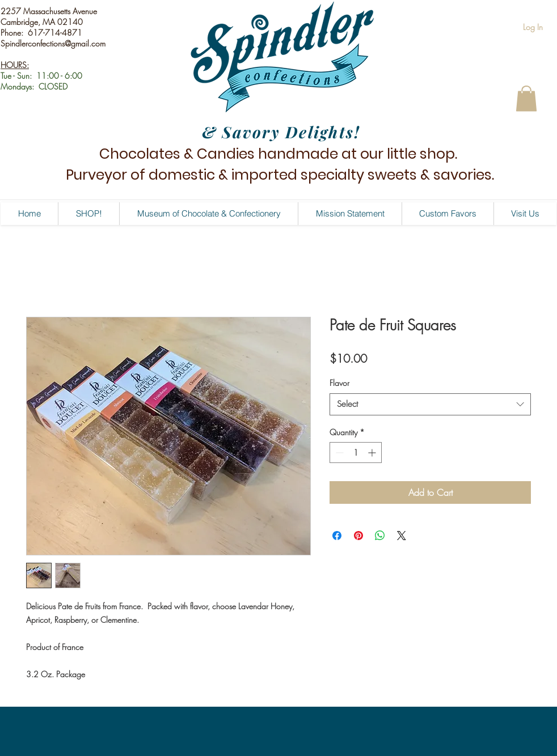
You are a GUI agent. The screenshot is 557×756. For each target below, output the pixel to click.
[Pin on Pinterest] (358, 536)
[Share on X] (402, 536)
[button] (526, 98)
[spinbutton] (356, 453)
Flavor (339, 383)
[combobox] (430, 404)
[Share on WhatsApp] (380, 536)
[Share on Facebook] (337, 536)
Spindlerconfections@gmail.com (53, 43)
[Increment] (373, 453)
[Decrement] (338, 453)
